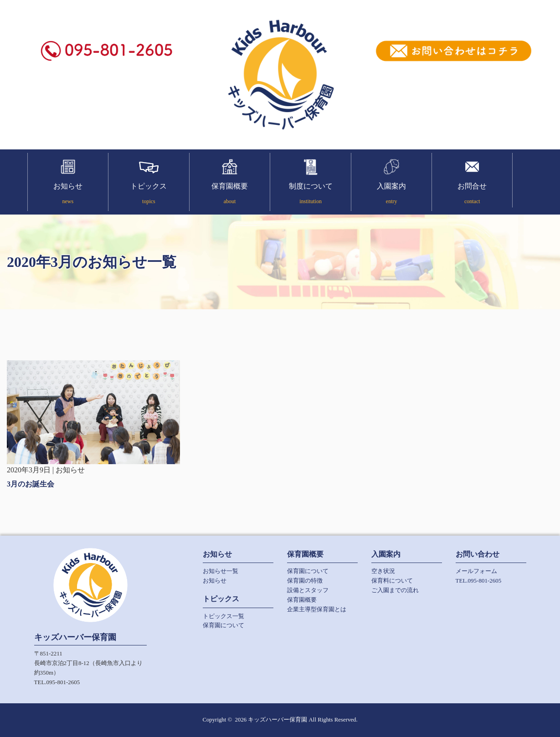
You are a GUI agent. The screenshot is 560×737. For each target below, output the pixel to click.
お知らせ (68, 195)
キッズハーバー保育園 (277, 720)
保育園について (223, 625)
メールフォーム (476, 571)
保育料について (392, 581)
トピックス (149, 195)
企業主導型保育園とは (317, 609)
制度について (311, 195)
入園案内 (392, 195)
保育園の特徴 (305, 581)
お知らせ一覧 (221, 571)
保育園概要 (230, 195)
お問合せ (472, 195)
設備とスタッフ (308, 590)
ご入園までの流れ (395, 590)
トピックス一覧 (223, 616)
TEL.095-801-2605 (479, 581)
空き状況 (383, 571)
